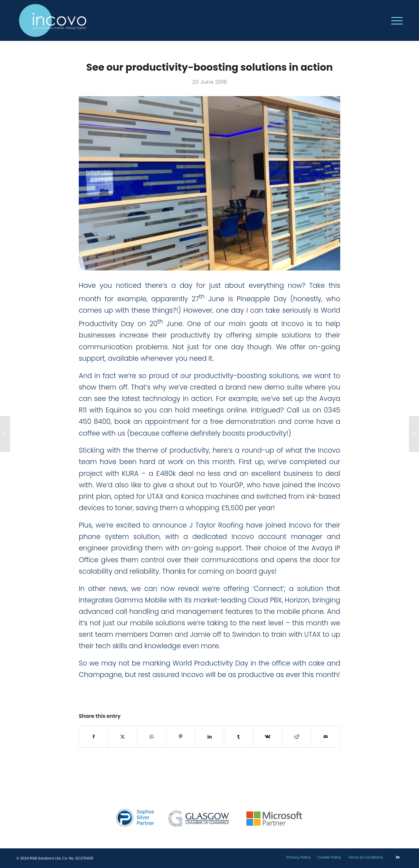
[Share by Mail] (326, 737)
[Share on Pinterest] (181, 737)
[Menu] (395, 20)
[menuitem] (395, 20)
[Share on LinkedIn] (210, 737)
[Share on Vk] (268, 737)
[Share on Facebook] (94, 737)
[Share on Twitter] (123, 737)
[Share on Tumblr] (239, 737)
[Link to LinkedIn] (398, 857)
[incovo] (53, 20)
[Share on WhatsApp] (152, 737)
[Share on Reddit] (297, 737)
